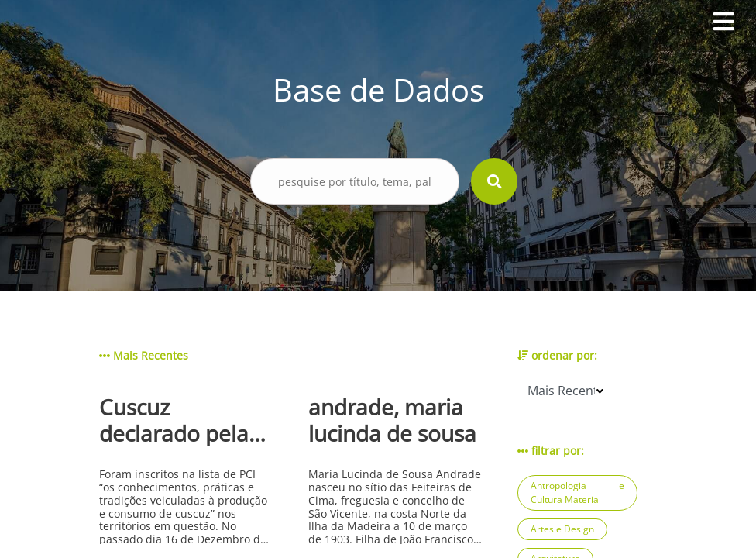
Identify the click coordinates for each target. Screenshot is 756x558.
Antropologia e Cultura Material (577, 493)
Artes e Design (562, 529)
